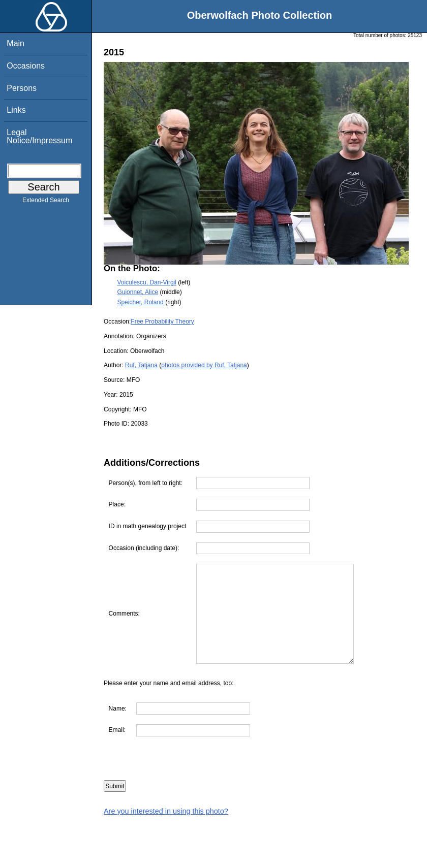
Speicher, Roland (140, 302)
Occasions (26, 66)
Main (16, 43)
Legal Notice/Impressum (39, 136)
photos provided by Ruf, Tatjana (204, 365)
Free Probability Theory (162, 322)
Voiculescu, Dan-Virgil (147, 282)
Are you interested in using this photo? (166, 811)
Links (16, 110)
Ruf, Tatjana (141, 365)
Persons (22, 88)
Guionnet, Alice (138, 292)
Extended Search (46, 202)
